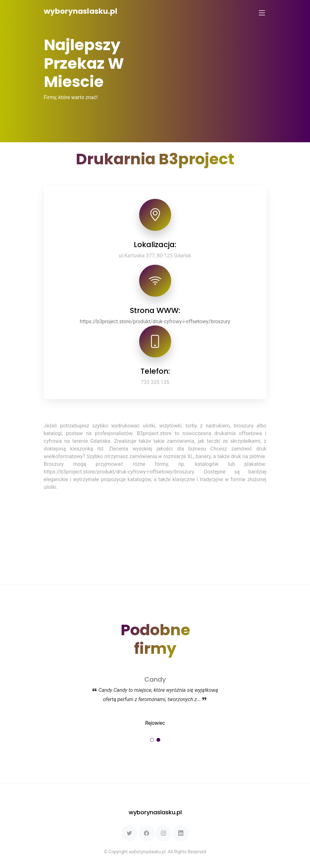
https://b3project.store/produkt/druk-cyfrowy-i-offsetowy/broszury (155, 321)
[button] (152, 740)
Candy (155, 679)
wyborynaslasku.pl (81, 11)
